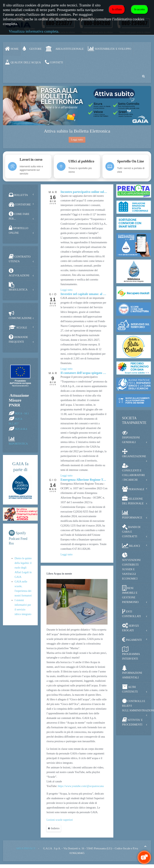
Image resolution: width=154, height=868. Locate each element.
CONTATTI (54, 62)
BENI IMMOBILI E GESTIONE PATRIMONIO (130, 594)
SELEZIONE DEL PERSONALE (133, 500)
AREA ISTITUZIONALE (65, 49)
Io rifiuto (117, 9)
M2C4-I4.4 (21, 429)
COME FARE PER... (19, 216)
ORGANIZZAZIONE (134, 453)
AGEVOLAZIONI (19, 272)
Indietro (54, 828)
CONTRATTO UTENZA (20, 258)
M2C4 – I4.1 (22, 414)
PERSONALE (133, 489)
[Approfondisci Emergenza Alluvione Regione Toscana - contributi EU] (84, 480)
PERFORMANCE (132, 515)
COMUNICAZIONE (20, 315)
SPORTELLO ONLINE (18, 230)
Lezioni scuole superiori (60, 820)
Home (12, 49)
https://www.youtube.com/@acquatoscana (81, 786)
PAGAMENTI (132, 640)
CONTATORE (20, 204)
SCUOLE (18, 327)
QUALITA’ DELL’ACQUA (23, 62)
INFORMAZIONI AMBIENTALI (132, 672)
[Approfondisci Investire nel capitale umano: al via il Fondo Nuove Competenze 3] (84, 294)
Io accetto (140, 9)
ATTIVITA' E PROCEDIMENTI (132, 722)
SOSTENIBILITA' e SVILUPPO (110, 49)
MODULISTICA (18, 287)
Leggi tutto (77, 140)
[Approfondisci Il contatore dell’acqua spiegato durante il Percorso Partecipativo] (84, 373)
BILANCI (131, 546)
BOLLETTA (18, 195)
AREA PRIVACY (26, 849)
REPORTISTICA (18, 444)
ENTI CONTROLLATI (131, 613)
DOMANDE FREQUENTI (18, 339)
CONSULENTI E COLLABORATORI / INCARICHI (133, 472)
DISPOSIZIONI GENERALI (131, 437)
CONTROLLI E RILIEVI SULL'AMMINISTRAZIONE (137, 705)
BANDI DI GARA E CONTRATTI (131, 531)
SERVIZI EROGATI (130, 627)
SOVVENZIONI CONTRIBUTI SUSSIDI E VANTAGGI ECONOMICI (131, 566)
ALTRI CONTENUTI (130, 689)
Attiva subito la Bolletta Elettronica (77, 131)
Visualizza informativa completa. (34, 31)
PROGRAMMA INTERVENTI (131, 653)
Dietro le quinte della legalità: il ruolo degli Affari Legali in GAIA (23, 568)
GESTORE (32, 49)
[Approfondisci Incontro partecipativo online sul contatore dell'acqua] (84, 192)
